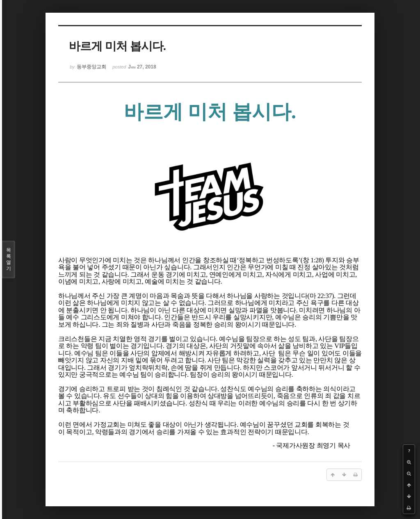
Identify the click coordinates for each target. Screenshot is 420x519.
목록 (9, 259)
